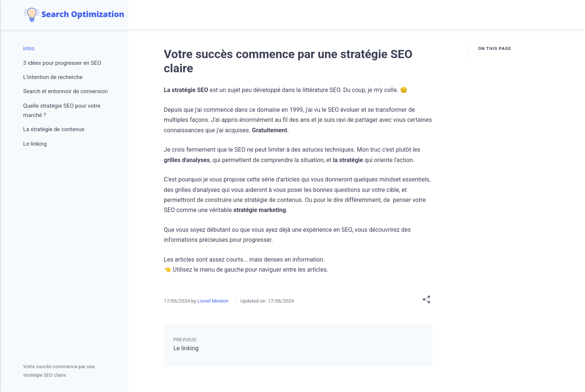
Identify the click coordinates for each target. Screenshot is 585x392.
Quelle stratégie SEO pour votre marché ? (62, 111)
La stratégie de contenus (54, 129)
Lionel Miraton (214, 301)
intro (29, 48)
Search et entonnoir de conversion (65, 91)
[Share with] (426, 301)
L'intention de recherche (53, 77)
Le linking (186, 348)
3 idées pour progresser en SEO (62, 63)
